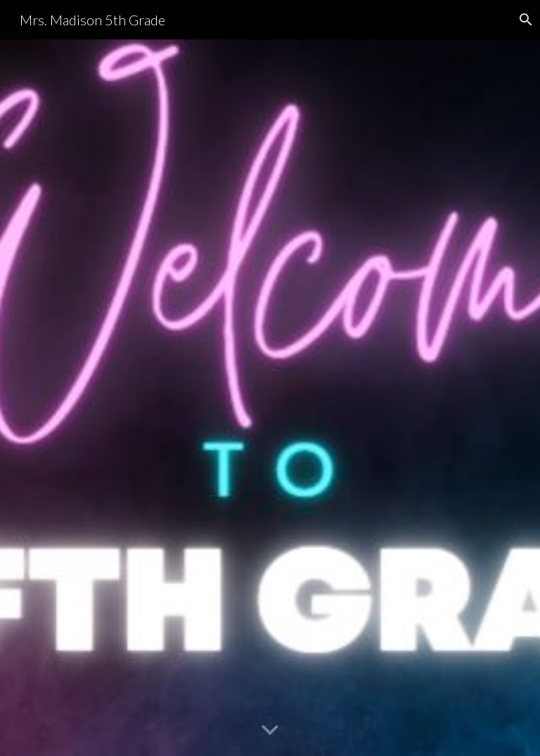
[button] (270, 731)
